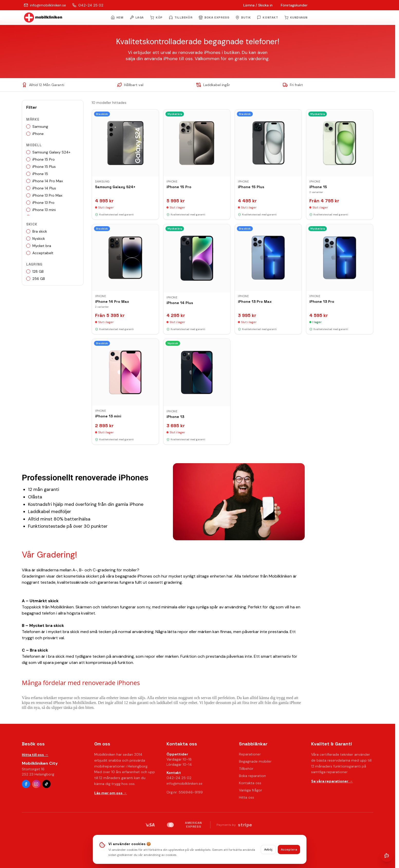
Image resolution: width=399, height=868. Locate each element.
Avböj (268, 849)
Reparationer (250, 754)
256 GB (36, 279)
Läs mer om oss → (111, 793)
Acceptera (289, 849)
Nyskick (36, 239)
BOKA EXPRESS (214, 17)
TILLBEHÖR (181, 17)
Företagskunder (294, 5)
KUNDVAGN (296, 17)
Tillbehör (246, 769)
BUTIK (243, 17)
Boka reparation (252, 776)
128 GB (35, 271)
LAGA (137, 17)
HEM (117, 17)
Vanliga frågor (250, 790)
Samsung (37, 126)
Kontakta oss (250, 783)
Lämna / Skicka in (258, 5)
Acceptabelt (40, 253)
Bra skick (37, 231)
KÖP (156, 17)
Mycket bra (39, 246)
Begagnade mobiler (255, 761)
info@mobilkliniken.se (184, 783)
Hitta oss (247, 797)
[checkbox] (28, 126)
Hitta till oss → (35, 755)
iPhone (35, 134)
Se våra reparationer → (332, 781)
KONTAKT (267, 17)
